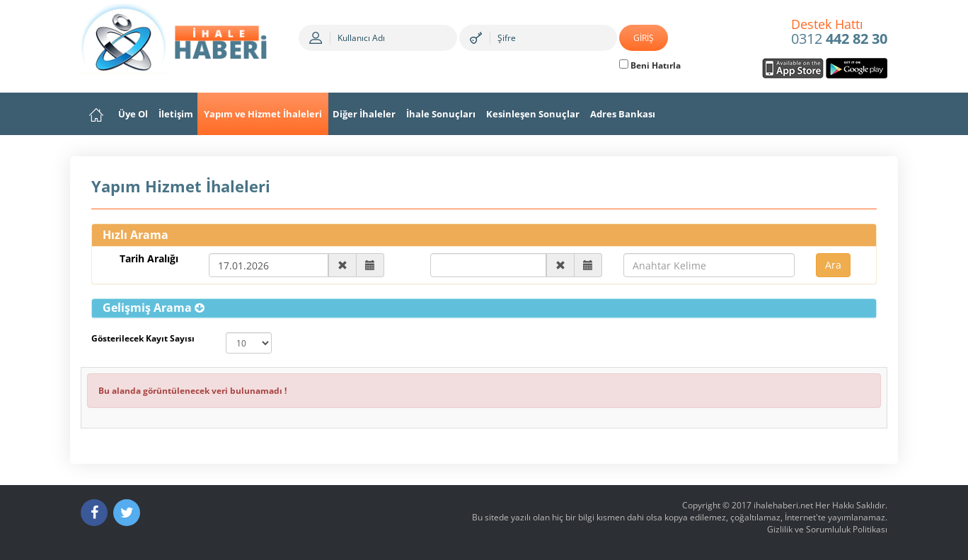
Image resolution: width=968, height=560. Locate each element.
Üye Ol (133, 114)
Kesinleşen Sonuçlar (533, 114)
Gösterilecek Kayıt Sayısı (143, 338)
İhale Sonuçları (441, 114)
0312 (839, 33)
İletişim (176, 114)
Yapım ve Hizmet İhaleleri (263, 114)
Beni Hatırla (650, 65)
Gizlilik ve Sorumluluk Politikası (827, 529)
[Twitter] (127, 513)
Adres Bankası (623, 114)
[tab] (484, 308)
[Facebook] (94, 513)
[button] (154, 308)
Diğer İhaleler (364, 114)
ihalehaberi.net (783, 505)
